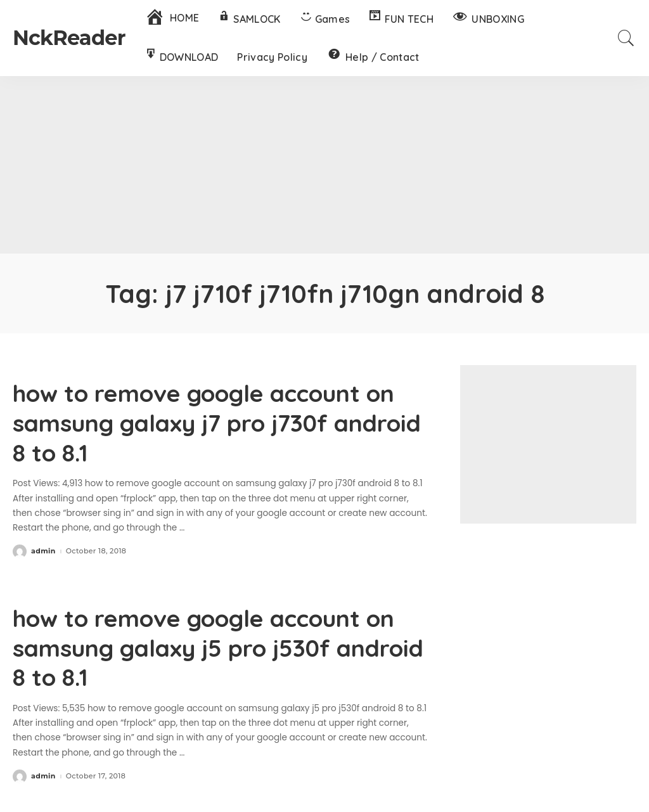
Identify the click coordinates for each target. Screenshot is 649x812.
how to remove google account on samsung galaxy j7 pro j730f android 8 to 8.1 (206, 422)
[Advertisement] (324, 165)
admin (43, 550)
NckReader (69, 38)
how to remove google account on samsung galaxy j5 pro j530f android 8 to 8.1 (207, 645)
